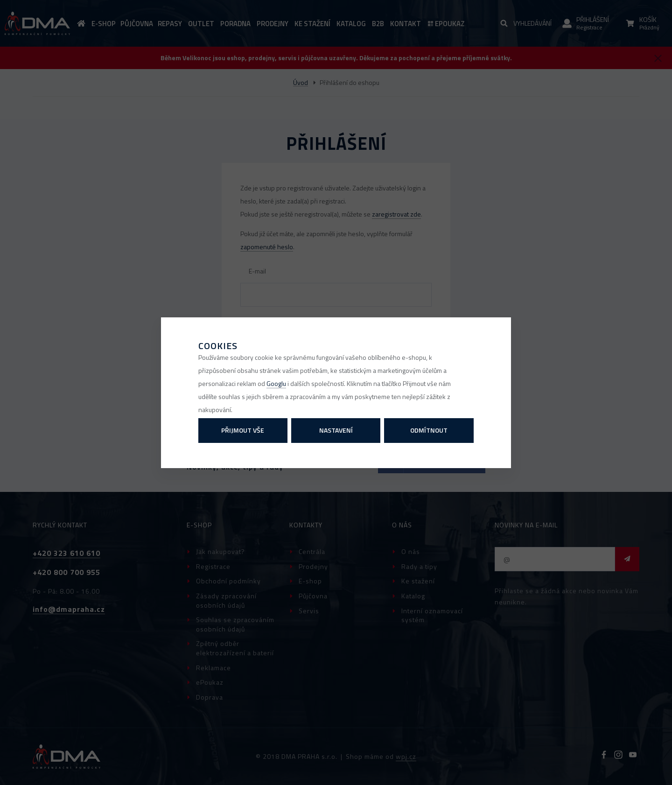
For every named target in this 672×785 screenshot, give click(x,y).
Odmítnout (429, 430)
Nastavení (336, 430)
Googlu (276, 383)
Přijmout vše (243, 430)
